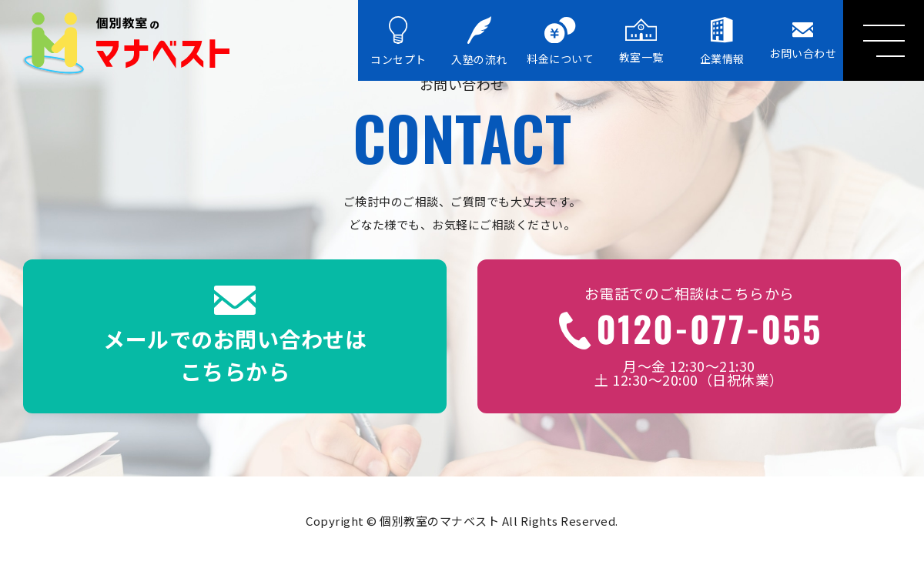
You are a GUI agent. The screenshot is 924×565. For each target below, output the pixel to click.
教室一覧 (641, 41)
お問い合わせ (803, 41)
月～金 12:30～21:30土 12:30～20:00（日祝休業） (689, 336)
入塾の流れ (479, 42)
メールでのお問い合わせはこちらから (235, 336)
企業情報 (722, 41)
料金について (560, 42)
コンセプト (398, 42)
